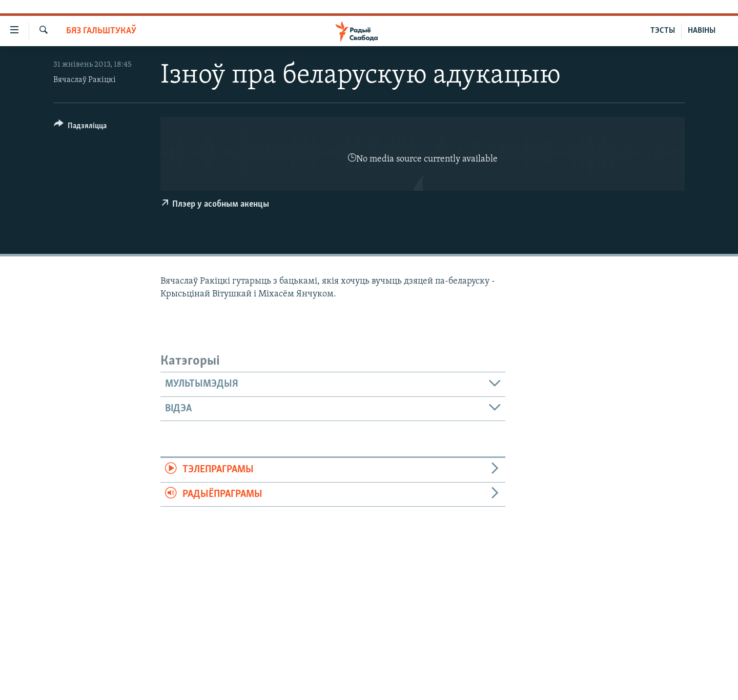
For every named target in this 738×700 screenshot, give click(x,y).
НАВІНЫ (702, 31)
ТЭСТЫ (663, 31)
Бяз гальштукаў (101, 31)
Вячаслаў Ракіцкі (85, 80)
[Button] (80, 127)
